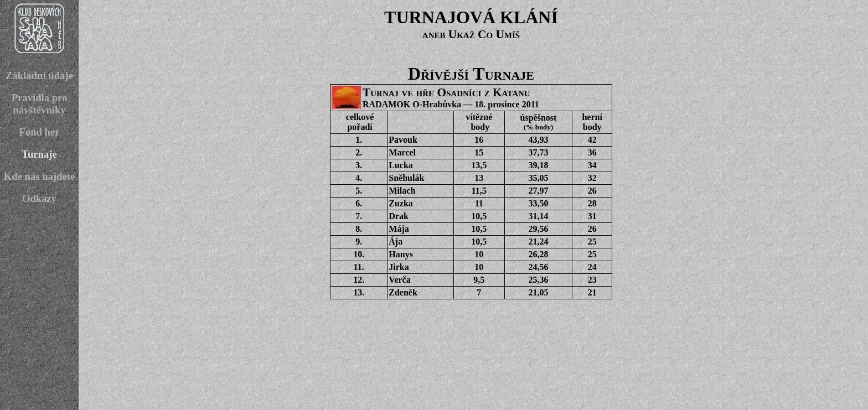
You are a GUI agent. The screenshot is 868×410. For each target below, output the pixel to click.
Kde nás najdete (40, 176)
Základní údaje (39, 76)
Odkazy (39, 198)
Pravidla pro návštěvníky (40, 104)
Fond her (39, 132)
